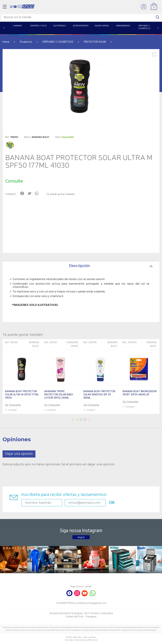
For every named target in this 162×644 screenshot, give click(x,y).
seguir (81, 537)
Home (6, 42)
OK (112, 503)
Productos (26, 42)
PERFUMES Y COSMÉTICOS (58, 42)
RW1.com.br (93, 640)
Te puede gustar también (60, 194)
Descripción (111, 266)
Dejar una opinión (19, 454)
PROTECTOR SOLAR (95, 42)
